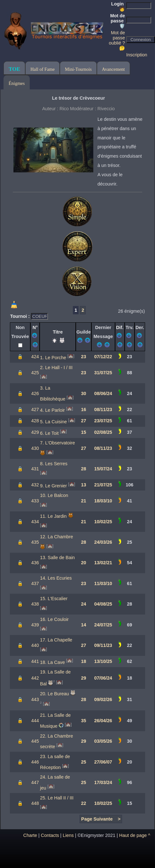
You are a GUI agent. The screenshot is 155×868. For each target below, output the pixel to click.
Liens (68, 835)
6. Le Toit (49, 433)
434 (35, 522)
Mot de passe (118, 21)
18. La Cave (52, 662)
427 (35, 409)
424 (35, 357)
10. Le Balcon (54, 495)
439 (35, 625)
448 (35, 803)
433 (35, 501)
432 (35, 485)
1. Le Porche (53, 358)
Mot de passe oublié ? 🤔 (117, 40)
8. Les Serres (54, 464)
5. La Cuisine (53, 422)
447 (35, 782)
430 (35, 448)
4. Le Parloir (52, 410)
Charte (30, 835)
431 (35, 469)
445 (35, 741)
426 (35, 393)
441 (35, 661)
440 (35, 645)
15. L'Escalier (54, 599)
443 (35, 699)
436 (35, 563)
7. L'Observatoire (57, 443)
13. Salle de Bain (57, 558)
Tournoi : (21, 316)
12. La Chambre (56, 537)
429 (35, 432)
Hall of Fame (43, 69)
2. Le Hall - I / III (56, 368)
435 (35, 542)
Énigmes (17, 83)
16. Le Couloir (54, 619)
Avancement (113, 69)
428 (35, 421)
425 (35, 373)
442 (35, 678)
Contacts (50, 835)
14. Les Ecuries (56, 578)
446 (35, 762)
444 (35, 721)
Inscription (137, 55)
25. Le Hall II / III (57, 798)
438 (35, 604)
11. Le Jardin (53, 516)
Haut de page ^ (135, 835)
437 (35, 583)
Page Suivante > (101, 819)
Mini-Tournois (78, 69)
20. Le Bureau (54, 694)
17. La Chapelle (56, 640)
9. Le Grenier (53, 486)
